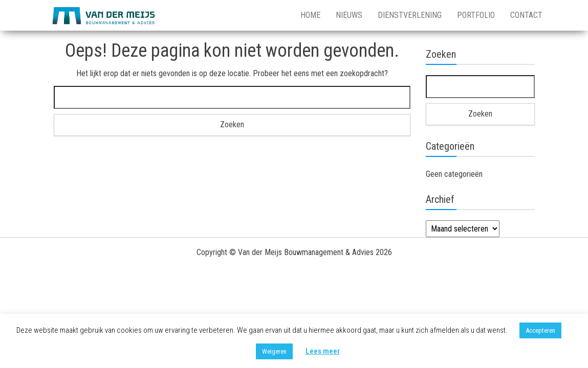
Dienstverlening (410, 15)
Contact (526, 15)
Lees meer (323, 351)
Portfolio (476, 15)
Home (310, 15)
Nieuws (349, 15)
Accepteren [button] (540, 330)
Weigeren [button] (274, 351)
